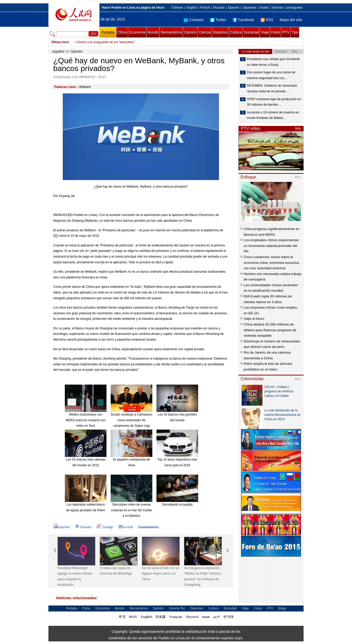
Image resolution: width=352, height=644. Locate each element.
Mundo (153, 32)
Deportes (220, 32)
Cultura (236, 32)
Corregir (105, 527)
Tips (295, 32)
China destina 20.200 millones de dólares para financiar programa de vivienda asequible (270, 330)
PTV (286, 32)
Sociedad (251, 32)
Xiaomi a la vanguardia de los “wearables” (106, 42)
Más (298, 129)
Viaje (265, 32)
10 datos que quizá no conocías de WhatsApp (116, 571)
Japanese (249, 8)
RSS (267, 20)
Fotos (276, 32)
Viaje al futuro (254, 319)
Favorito (83, 527)
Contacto (194, 20)
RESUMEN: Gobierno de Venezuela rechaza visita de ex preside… (272, 88)
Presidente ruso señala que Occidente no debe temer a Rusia (273, 62)
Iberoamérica (171, 32)
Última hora (60, 42)
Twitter (218, 20)
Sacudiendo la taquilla (177, 505)
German (277, 8)
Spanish (234, 8)
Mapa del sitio (291, 20)
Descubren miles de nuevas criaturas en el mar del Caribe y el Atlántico (131, 510)
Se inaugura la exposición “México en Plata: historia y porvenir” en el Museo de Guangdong (203, 576)
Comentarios (148, 527)
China (122, 32)
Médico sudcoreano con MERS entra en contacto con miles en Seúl (86, 420)
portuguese (294, 8)
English (191, 8)
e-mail (126, 527)
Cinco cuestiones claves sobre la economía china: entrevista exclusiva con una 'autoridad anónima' (271, 263)
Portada (108, 32)
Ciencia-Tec (177, 608)
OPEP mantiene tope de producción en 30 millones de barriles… (274, 102)
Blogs (282, 608)
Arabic (264, 8)
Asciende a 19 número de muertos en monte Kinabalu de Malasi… (273, 115)
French (205, 8)
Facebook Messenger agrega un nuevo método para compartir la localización (75, 576)
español (58, 51)
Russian (219, 8)
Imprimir (62, 527)
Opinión (190, 32)
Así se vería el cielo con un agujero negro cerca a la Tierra (161, 574)
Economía (137, 32)
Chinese (177, 8)
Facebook (243, 20)
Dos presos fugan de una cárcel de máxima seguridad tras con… (271, 75)
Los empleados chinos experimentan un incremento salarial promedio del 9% (271, 246)
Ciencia (205, 32)
